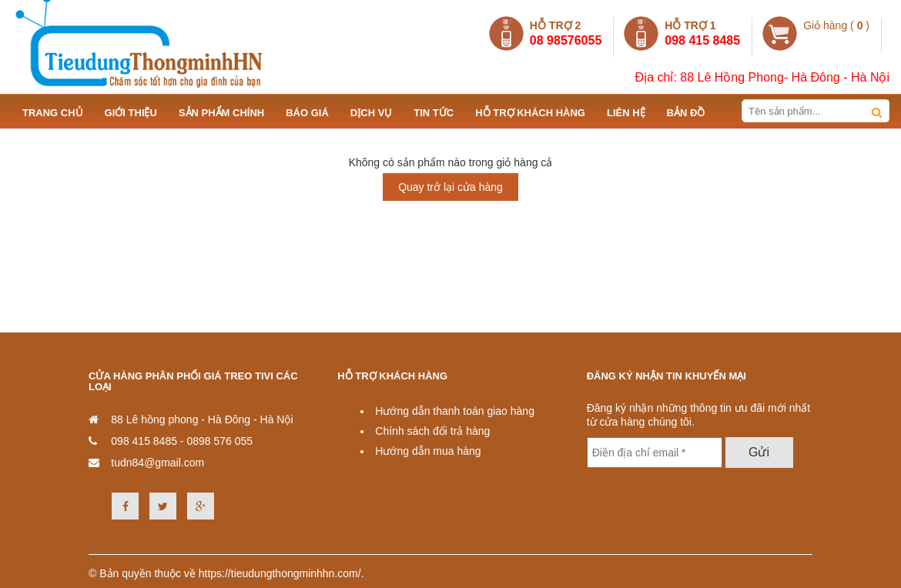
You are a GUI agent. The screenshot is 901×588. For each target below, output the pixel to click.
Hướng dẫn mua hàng (428, 451)
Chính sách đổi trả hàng (432, 431)
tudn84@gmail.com (157, 463)
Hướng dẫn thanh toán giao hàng (455, 411)
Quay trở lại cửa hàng (450, 187)
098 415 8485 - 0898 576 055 (182, 441)
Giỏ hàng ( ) (836, 25)
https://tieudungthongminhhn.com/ (280, 573)
